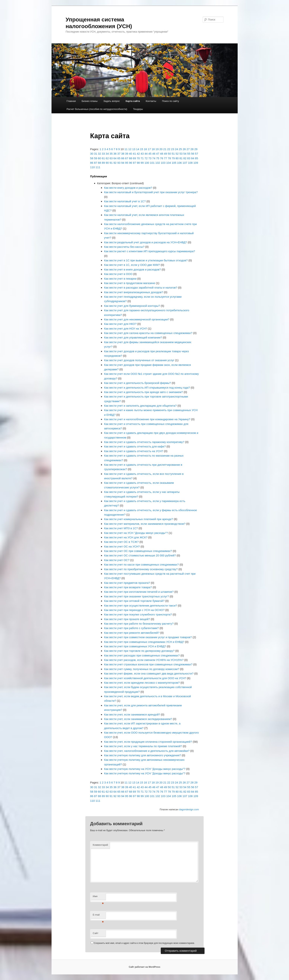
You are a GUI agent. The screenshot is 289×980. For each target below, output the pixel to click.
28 (192, 149)
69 (134, 158)
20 (161, 149)
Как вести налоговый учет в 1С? (125, 201)
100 (147, 163)
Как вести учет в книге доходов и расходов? (132, 269)
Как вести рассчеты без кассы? (124, 247)
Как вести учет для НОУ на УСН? (126, 328)
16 (145, 149)
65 (119, 158)
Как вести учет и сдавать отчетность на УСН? (134, 451)
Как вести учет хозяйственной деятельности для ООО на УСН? (145, 678)
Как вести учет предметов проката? (127, 583)
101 (152, 163)
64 (115, 158)
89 (103, 163)
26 (184, 149)
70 (138, 158)
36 (115, 154)
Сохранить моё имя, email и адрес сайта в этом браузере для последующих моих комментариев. (144, 943)
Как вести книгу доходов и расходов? (128, 188)
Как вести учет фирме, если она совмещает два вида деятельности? (149, 673)
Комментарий (100, 845)
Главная (71, 101)
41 (134, 154)
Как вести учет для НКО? (120, 324)
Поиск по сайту (171, 101)
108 (190, 163)
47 (158, 154)
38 (123, 154)
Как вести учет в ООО (118, 274)
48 (162, 154)
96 (131, 163)
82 (185, 158)
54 (185, 154)
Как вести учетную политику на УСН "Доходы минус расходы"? (145, 769)
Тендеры (138, 109)
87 (96, 163)
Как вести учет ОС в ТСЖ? (121, 542)
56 (193, 154)
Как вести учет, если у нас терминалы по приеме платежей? (143, 746)
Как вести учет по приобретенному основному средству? (141, 569)
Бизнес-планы (90, 101)
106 (179, 163)
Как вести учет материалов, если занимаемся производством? (145, 524)
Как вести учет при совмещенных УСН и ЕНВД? (135, 646)
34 (107, 154)
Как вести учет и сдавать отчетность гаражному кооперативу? (144, 442)
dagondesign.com (189, 809)
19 (157, 149)
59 (96, 158)
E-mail (98, 916)
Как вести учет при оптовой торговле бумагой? (134, 601)
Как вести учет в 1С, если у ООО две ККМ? (132, 265)
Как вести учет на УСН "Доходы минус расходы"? (136, 533)
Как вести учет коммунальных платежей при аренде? (139, 519)
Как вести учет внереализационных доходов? (134, 292)
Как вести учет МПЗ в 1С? (121, 528)
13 (134, 149)
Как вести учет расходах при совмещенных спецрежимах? (142, 655)
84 (193, 158)
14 (138, 149)
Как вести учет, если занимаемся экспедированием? (138, 719)
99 (142, 163)
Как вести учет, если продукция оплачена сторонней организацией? (148, 742)
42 (138, 154)
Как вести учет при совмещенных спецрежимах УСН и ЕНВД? (144, 642)
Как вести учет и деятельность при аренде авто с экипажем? (143, 392)
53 (181, 154)
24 (177, 149)
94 (123, 163)
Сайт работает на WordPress (144, 967)
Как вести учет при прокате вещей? (127, 619)
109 (196, 163)
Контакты (151, 101)
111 (98, 167)
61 (103, 158)
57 (197, 154)
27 (188, 149)
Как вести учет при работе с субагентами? (131, 628)
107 (185, 163)
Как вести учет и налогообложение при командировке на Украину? (147, 419)
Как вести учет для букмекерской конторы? (132, 306)
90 (107, 163)
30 (92, 154)
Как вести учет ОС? (117, 560)
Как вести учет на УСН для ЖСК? (126, 537)
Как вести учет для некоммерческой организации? (137, 319)
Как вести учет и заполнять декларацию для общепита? (140, 406)
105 (174, 163)
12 (130, 149)
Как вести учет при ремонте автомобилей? (132, 633)
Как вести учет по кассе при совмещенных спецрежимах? (141, 565)
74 (154, 158)
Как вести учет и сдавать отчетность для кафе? (135, 446)
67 (127, 158)
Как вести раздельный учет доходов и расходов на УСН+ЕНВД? (145, 242)
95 (127, 163)
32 (99, 154)
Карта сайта (133, 101)
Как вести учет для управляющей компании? (133, 337)
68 (131, 158)
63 (111, 158)
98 (138, 163)
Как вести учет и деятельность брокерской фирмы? (137, 383)
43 (142, 154)
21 (165, 149)
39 (127, 154)
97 (134, 163)
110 (92, 167)
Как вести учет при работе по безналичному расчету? (139, 624)
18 (153, 149)
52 (177, 154)
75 (158, 158)
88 (99, 163)
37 (119, 154)
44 (146, 154)
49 (166, 154)
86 (92, 163)
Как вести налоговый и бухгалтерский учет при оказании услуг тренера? (151, 192)
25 (180, 149)
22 (169, 149)
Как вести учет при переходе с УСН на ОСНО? (134, 610)
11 (126, 149)
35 (111, 154)
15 (142, 149)
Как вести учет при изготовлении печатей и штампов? (139, 592)
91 (111, 163)
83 (189, 158)
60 (99, 158)
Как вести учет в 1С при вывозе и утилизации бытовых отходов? (146, 260)
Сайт (95, 933)
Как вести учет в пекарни (120, 279)
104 (169, 163)
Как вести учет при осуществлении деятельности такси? (140, 605)
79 (173, 158)
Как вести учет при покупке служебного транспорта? (138, 614)
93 (119, 163)
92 (115, 163)
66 (123, 158)
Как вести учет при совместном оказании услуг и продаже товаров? (148, 637)
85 (197, 158)
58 (92, 158)
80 (177, 158)
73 (150, 158)
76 (162, 158)
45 (150, 154)
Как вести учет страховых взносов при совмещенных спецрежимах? (148, 664)
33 (103, 154)
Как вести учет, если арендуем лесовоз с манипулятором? (142, 683)
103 (163, 163)
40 (131, 154)
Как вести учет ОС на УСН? (122, 546)
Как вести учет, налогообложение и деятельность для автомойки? (147, 751)
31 (96, 154)
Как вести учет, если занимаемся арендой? (132, 714)
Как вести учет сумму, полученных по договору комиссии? (142, 669)
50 (169, 154)
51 (173, 154)
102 (158, 163)
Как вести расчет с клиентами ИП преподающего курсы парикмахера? (150, 251)
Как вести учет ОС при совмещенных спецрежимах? (138, 551)
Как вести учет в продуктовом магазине (130, 283)
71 (142, 158)
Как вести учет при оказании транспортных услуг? (136, 596)
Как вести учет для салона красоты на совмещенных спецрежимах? (148, 333)
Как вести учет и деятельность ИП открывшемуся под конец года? (147, 388)
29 (196, 149)
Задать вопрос (112, 101)
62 (107, 158)
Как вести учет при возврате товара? (128, 587)
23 (173, 149)
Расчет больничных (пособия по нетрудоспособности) (97, 109)
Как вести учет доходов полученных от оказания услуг (139, 360)
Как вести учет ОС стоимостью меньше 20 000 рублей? (140, 555)
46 (154, 154)
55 (189, 154)
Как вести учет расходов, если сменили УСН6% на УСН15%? (144, 660)
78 (169, 158)
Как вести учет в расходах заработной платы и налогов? (141, 288)
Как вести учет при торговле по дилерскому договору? (139, 651)
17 (149, 149)
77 (166, 158)
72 (146, 158)
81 (181, 158)
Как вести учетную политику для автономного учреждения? (142, 755)
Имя (98, 897)
